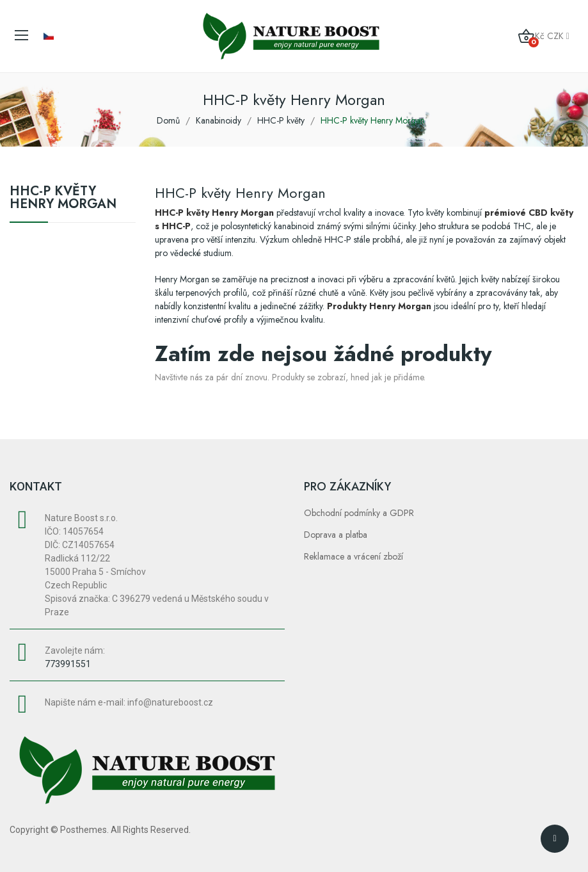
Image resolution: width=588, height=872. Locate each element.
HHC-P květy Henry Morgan (63, 199)
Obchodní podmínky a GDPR (359, 513)
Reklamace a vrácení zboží (354, 556)
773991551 (68, 664)
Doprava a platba (336, 535)
